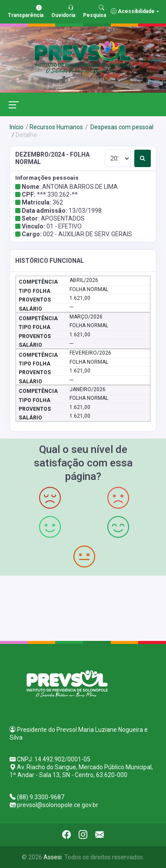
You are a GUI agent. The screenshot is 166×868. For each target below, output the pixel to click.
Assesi (53, 857)
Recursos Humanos (56, 127)
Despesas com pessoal (121, 127)
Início (17, 127)
